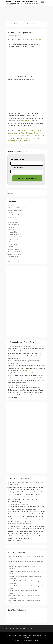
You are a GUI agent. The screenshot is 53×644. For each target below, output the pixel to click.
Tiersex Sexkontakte (14, 252)
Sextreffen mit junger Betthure (17, 385)
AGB (7, 629)
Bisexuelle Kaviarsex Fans (16, 208)
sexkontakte (39, 39)
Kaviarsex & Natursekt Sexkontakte (21, 2)
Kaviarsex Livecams (14, 220)
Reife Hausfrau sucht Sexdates (18, 504)
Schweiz (10, 247)
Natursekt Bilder (32, 133)
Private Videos (12, 244)
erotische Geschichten (15, 210)
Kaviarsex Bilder (13, 217)
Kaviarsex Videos (19, 133)
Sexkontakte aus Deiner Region (23, 342)
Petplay (10, 242)
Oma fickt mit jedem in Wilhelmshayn (20, 524)
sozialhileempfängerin (31, 138)
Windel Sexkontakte (14, 254)
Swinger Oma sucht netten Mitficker (19, 346)
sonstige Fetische (13, 249)
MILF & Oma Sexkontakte (20, 478)
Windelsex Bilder (13, 256)
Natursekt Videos (31, 136)
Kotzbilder (11, 227)
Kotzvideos (11, 230)
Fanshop (10, 213)
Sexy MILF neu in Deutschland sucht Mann (22, 373)
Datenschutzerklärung (26, 629)
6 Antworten (27, 141)
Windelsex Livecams (14, 259)
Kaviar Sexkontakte (29, 130)
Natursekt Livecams (14, 234)
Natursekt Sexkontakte (16, 136)
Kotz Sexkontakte (13, 225)
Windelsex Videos (13, 261)
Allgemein (11, 205)
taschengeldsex (14, 141)
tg (21, 141)
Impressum (14, 629)
